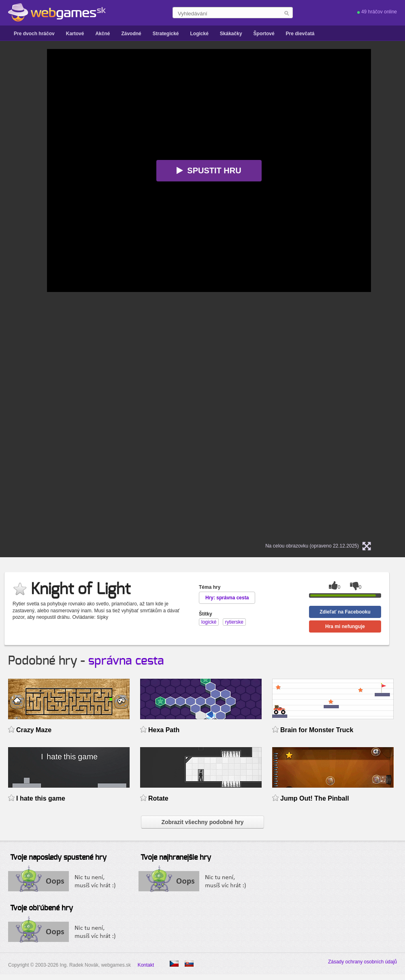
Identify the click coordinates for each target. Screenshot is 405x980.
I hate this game (41, 798)
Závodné (131, 34)
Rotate (158, 798)
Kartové (75, 34)
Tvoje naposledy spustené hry (58, 858)
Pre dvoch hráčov (34, 34)
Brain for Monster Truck (317, 730)
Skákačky (231, 34)
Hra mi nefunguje (345, 626)
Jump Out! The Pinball (315, 798)
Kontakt (146, 965)
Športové (264, 34)
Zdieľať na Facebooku (345, 612)
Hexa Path (164, 730)
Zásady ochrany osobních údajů (362, 962)
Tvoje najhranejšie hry (176, 858)
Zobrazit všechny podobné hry (202, 822)
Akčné (102, 34)
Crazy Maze (34, 730)
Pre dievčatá (300, 34)
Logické (199, 34)
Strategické (166, 34)
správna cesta (126, 661)
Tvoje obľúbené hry (42, 908)
